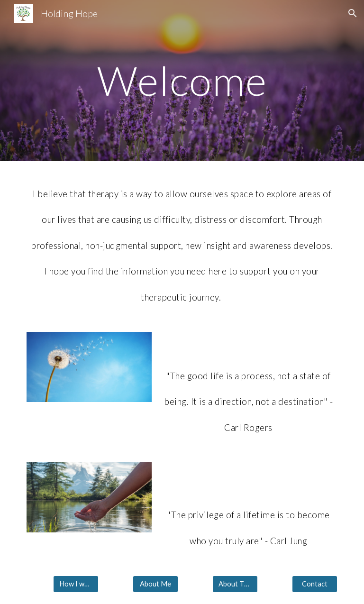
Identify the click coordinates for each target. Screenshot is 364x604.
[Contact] (314, 584)
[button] (353, 13)
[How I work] (76, 584)
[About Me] (155, 584)
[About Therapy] (235, 584)
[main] (182, 80)
